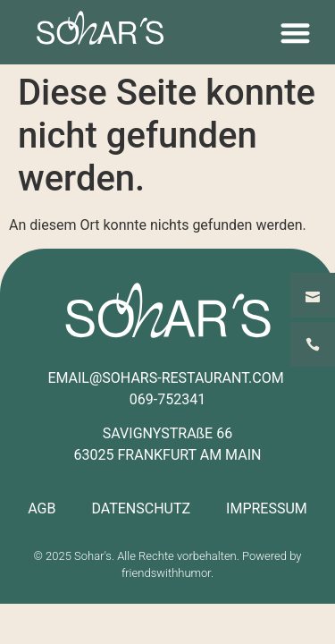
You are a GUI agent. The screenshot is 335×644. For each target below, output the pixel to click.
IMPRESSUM (267, 508)
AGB (42, 508)
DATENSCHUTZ (141, 508)
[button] (295, 33)
